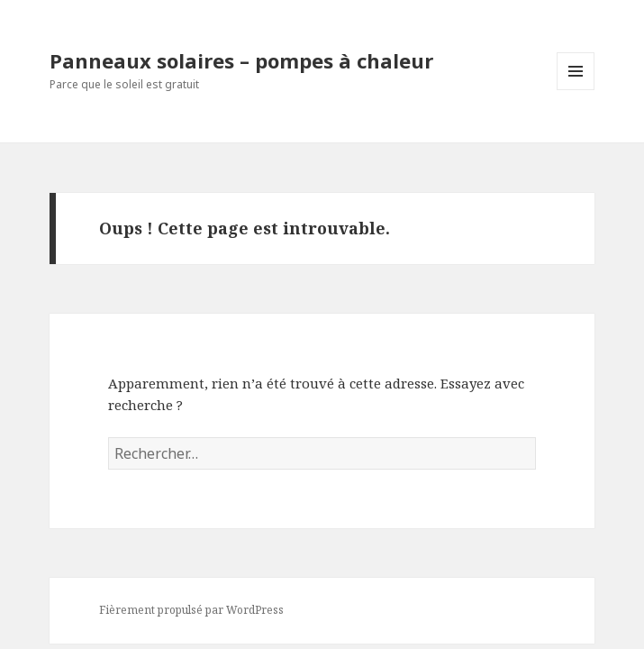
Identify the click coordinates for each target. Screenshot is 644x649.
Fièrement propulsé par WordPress (191, 610)
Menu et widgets (576, 90)
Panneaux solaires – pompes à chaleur (241, 60)
